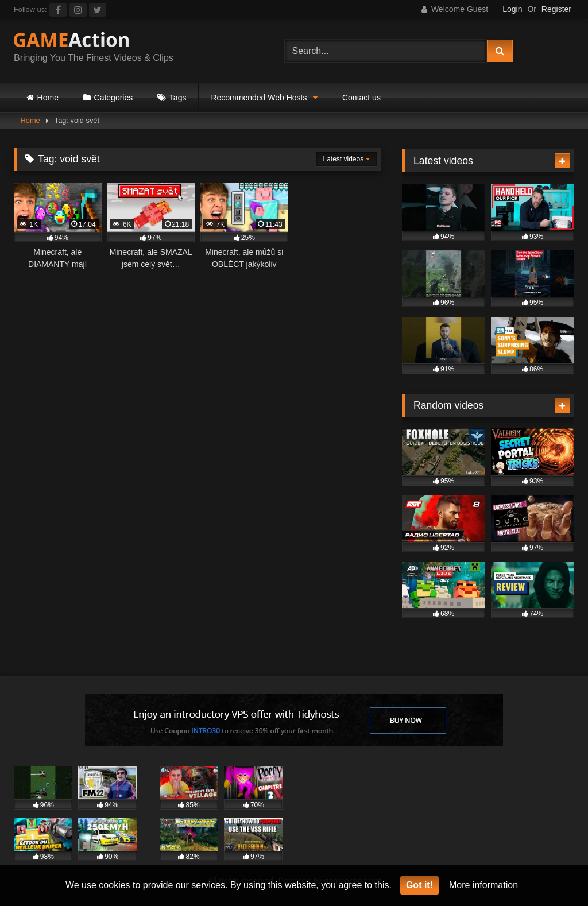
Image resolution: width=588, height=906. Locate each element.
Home (48, 98)
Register (556, 9)
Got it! (419, 885)
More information (483, 885)
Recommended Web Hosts (259, 98)
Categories (114, 98)
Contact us (361, 98)
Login (512, 9)
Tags (178, 98)
